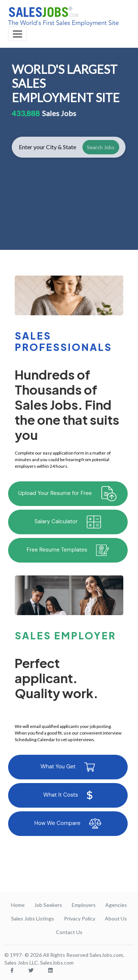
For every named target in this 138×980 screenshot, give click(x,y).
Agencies (116, 905)
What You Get (68, 767)
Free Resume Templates (68, 550)
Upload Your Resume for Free (68, 494)
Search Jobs (101, 147)
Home (18, 905)
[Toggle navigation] (17, 34)
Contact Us (69, 932)
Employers (84, 905)
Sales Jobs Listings (33, 918)
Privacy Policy (80, 918)
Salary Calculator (68, 522)
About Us (116, 918)
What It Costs (68, 795)
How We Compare (68, 823)
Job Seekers (48, 905)
